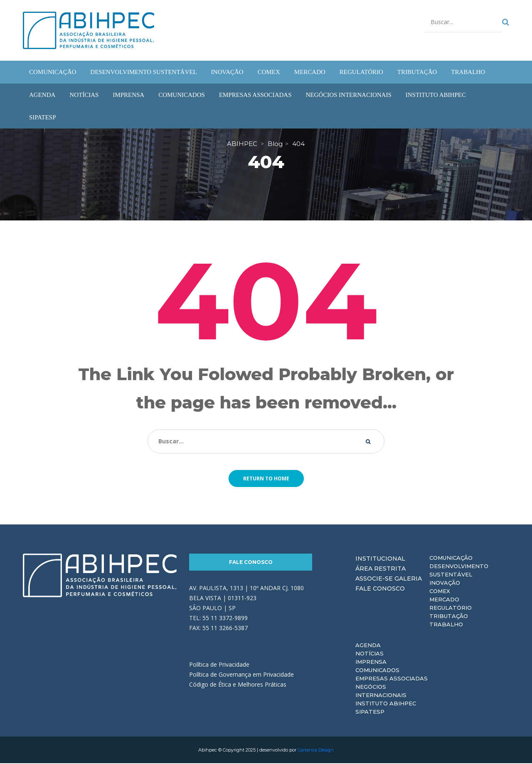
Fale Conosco (251, 563)
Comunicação (451, 559)
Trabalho (446, 625)
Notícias (369, 654)
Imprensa (371, 663)
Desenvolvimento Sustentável (459, 571)
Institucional (380, 559)
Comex (440, 592)
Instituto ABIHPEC (386, 704)
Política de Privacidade (219, 665)
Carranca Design (316, 751)
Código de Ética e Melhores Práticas (238, 685)
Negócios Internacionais (381, 692)
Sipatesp (370, 712)
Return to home (266, 479)
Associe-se (374, 579)
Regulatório (451, 608)
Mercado (444, 600)
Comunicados (377, 671)
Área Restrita (381, 569)
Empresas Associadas (392, 679)
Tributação (449, 617)
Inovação (445, 584)
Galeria (408, 579)
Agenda (368, 646)
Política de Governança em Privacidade (241, 675)
